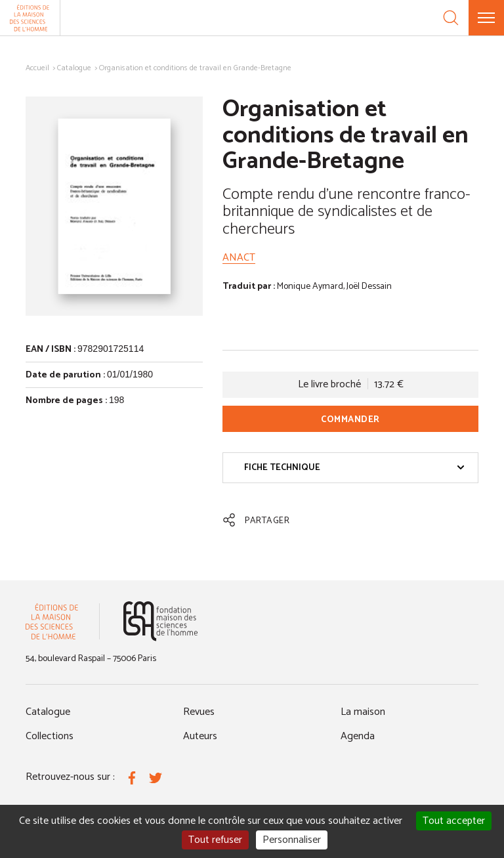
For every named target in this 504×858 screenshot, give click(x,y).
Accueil (37, 68)
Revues (199, 712)
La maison (363, 712)
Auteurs (200, 736)
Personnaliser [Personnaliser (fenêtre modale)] (292, 840)
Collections (50, 736)
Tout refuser (215, 840)
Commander (350, 420)
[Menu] (486, 18)
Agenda (358, 736)
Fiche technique (354, 468)
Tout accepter (454, 821)
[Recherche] (451, 18)
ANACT (239, 258)
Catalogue (74, 68)
